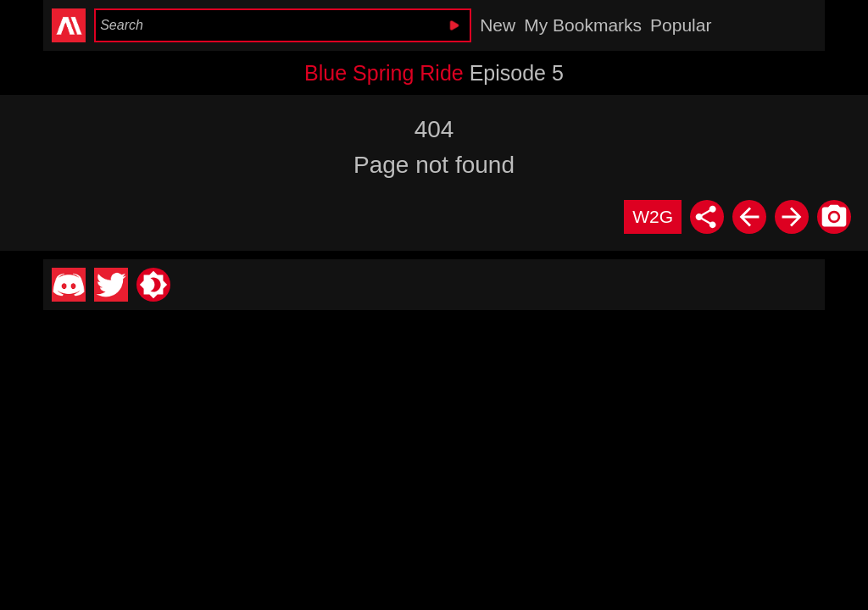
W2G (653, 216)
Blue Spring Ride (384, 73)
